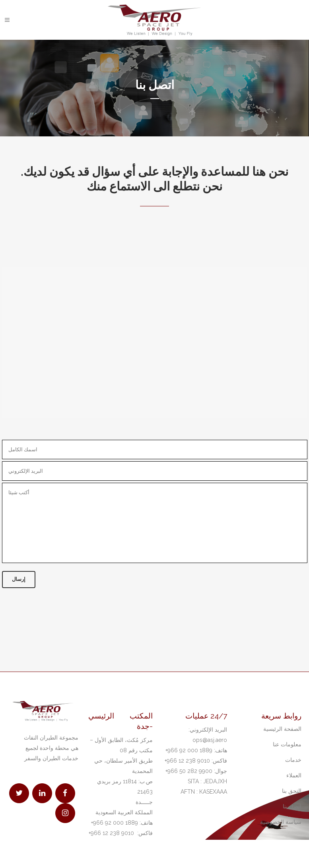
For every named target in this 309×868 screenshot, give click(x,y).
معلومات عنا (287, 744)
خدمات (293, 760)
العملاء (294, 775)
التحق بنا (292, 791)
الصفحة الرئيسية (282, 729)
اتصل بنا (292, 806)
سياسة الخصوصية (281, 822)
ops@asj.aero (210, 740)
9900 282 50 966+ (189, 771)
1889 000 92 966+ (115, 823)
